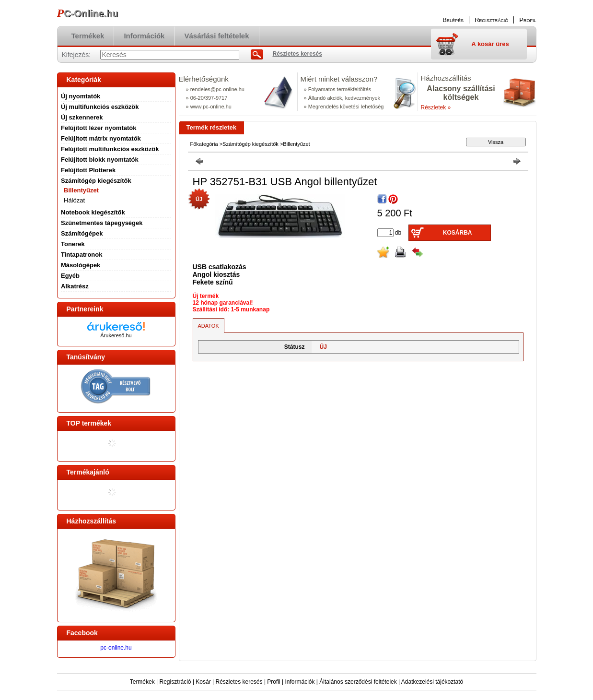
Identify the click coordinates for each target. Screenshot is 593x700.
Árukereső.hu (116, 335)
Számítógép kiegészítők (250, 144)
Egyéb (70, 276)
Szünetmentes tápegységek (102, 223)
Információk (300, 682)
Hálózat (74, 200)
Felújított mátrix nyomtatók (101, 138)
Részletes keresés (239, 682)
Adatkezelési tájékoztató (432, 682)
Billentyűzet (81, 190)
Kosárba (458, 233)
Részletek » (436, 107)
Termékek (142, 682)
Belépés (453, 20)
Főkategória (204, 144)
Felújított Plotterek (88, 170)
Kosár (203, 682)
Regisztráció (175, 682)
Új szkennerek (82, 117)
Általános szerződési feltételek (358, 682)
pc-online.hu (116, 648)
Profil (273, 682)
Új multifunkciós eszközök (100, 107)
